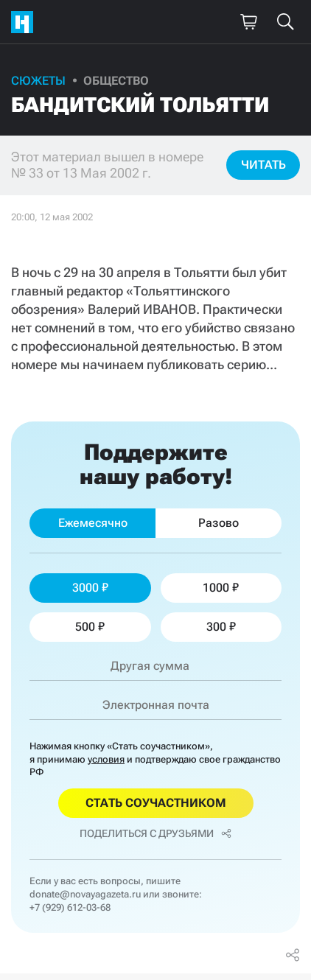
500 (90, 627)
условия (106, 759)
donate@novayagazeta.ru (85, 894)
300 (221, 627)
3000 (90, 588)
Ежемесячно (93, 523)
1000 (221, 588)
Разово (219, 523)
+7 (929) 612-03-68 (70, 907)
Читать (263, 165)
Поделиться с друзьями (155, 833)
